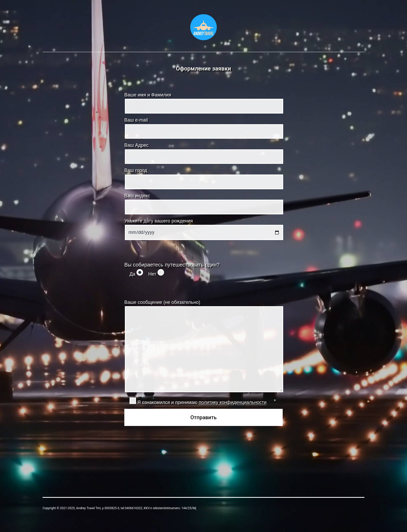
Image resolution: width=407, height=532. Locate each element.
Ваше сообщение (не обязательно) (203, 347)
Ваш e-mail (203, 128)
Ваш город (203, 178)
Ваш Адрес (203, 153)
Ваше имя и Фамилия (203, 103)
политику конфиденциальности (233, 402)
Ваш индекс (203, 204)
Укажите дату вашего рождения (203, 229)
